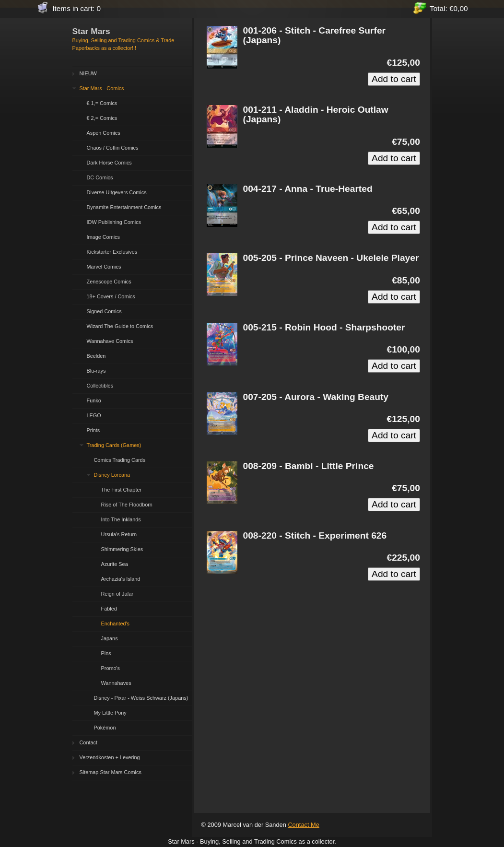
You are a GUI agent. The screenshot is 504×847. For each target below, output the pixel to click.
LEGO (94, 415)
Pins (106, 653)
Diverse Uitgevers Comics (117, 192)
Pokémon (105, 728)
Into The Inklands (121, 519)
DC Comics (100, 177)
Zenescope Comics (109, 282)
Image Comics (104, 237)
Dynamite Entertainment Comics (124, 207)
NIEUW (88, 73)
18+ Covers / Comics (111, 296)
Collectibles (100, 386)
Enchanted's (116, 623)
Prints (94, 430)
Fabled (109, 609)
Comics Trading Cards (120, 460)
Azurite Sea (115, 564)
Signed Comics (104, 311)
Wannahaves (116, 683)
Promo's (111, 668)
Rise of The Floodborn (127, 505)
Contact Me (303, 825)
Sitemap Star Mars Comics (111, 772)
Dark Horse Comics (109, 163)
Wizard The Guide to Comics (120, 326)
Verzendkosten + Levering (110, 757)
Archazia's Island (121, 579)
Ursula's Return (119, 534)
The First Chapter (122, 490)
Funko (94, 400)
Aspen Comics (104, 133)
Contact (88, 742)
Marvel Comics (104, 267)
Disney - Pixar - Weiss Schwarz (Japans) (141, 698)
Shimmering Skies (122, 549)
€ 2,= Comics (102, 118)
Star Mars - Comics (102, 88)
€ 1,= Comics (102, 103)
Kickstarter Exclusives (112, 252)
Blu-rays (96, 371)
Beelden (96, 356)
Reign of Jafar (117, 594)
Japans (110, 638)
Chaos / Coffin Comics (113, 148)
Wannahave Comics (110, 341)
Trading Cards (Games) (114, 445)
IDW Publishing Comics (114, 222)
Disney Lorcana (112, 475)
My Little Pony (110, 713)
